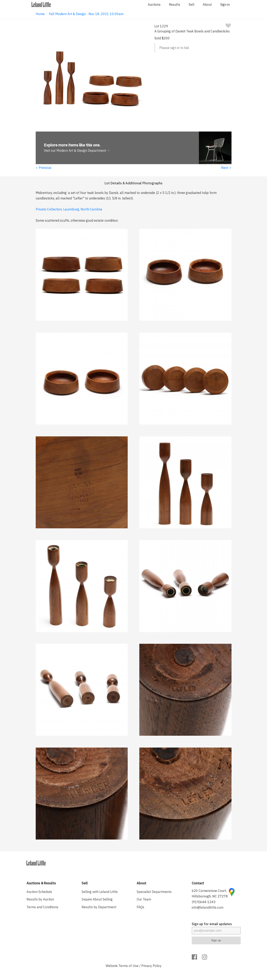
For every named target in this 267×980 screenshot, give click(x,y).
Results (174, 4)
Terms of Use (129, 966)
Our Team (144, 899)
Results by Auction (40, 899)
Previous (44, 168)
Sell (192, 4)
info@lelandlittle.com (208, 907)
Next (226, 168)
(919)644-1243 (204, 902)
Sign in (225, 4)
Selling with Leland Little (100, 892)
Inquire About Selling (97, 899)
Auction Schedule (39, 892)
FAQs (140, 907)
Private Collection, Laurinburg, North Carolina (69, 209)
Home (40, 14)
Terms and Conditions (42, 907)
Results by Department (99, 907)
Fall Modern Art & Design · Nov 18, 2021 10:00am (86, 14)
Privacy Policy (151, 966)
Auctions (154, 4)
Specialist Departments (154, 892)
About (207, 4)
